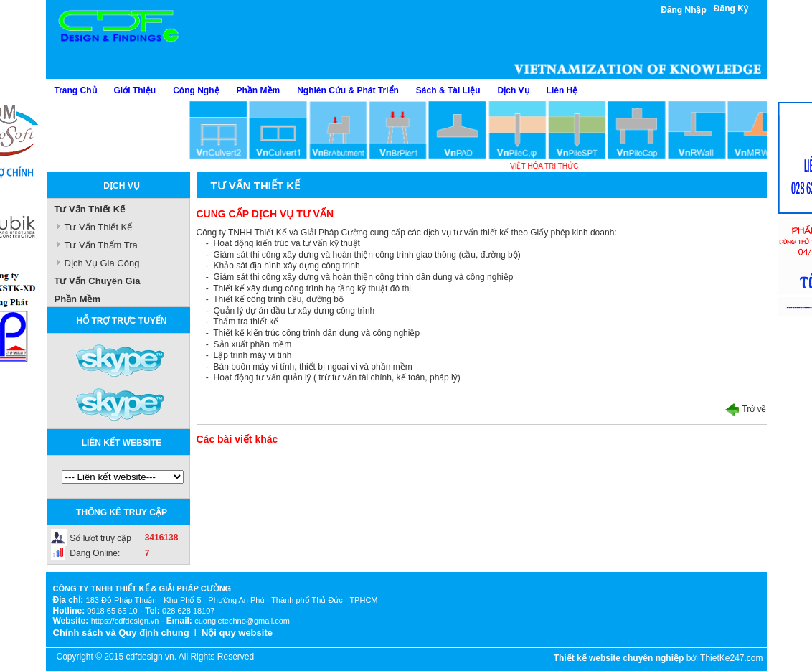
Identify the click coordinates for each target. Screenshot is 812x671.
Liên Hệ (562, 90)
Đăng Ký (731, 9)
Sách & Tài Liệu (448, 90)
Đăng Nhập (684, 10)
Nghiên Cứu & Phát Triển (348, 90)
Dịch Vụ (514, 90)
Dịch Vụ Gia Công (102, 263)
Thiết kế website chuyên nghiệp (619, 658)
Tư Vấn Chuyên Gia (98, 281)
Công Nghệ (196, 90)
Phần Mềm (259, 90)
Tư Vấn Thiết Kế (90, 209)
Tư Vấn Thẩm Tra (101, 245)
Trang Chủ (76, 90)
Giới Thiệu (135, 90)
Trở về (746, 409)
